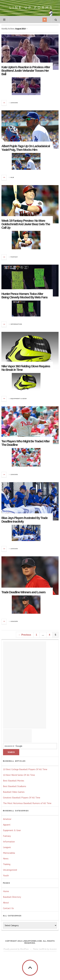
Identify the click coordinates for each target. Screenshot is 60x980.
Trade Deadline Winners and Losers (23, 592)
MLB (12, 177)
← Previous (25, 635)
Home (6, 891)
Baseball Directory (12, 897)
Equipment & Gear (19, 399)
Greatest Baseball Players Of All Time (22, 797)
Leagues (14, 103)
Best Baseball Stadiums (15, 786)
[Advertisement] (25, 685)
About (6, 903)
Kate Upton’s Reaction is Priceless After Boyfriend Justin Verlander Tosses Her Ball (26, 71)
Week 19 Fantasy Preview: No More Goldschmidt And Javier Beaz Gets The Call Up (26, 224)
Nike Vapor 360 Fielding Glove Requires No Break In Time (26, 368)
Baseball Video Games (14, 792)
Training (7, 864)
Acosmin (53, 949)
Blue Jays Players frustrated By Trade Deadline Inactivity (24, 520)
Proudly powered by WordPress (16, 949)
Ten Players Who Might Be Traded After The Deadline (26, 443)
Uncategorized (10, 870)
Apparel (7, 825)
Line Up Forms (30, 9)
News (6, 858)
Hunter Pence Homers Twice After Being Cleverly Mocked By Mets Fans (24, 296)
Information (16, 324)
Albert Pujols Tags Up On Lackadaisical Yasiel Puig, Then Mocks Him (26, 148)
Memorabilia (9, 853)
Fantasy (14, 257)
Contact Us (8, 908)
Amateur (7, 819)
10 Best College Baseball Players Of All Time (25, 769)
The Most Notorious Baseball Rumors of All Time (27, 803)
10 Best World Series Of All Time (19, 775)
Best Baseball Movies (14, 781)
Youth (6, 875)
